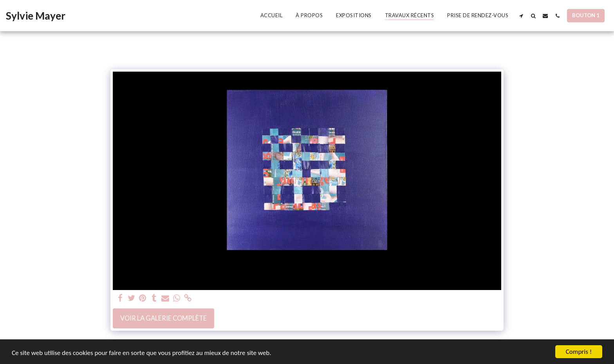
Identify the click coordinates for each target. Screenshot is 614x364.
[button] (521, 16)
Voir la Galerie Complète (163, 318)
